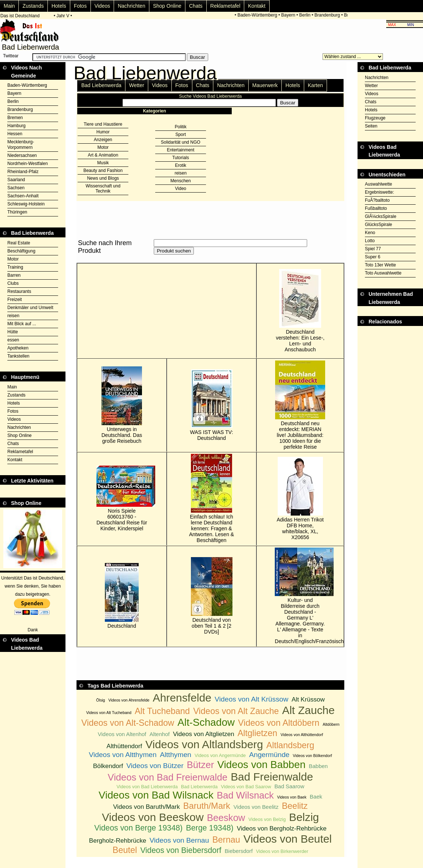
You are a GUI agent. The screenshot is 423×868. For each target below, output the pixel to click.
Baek (316, 797)
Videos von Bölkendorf (312, 756)
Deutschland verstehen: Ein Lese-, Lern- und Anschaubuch (300, 311)
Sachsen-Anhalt (23, 196)
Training (15, 267)
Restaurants (19, 291)
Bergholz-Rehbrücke (118, 841)
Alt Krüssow (308, 700)
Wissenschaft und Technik (103, 189)
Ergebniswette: (379, 192)
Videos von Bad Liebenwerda (147, 787)
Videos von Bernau (179, 840)
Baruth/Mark (207, 806)
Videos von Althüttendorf (302, 735)
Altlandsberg (290, 745)
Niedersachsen (22, 155)
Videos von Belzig (267, 819)
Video (181, 189)
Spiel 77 (373, 249)
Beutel (125, 850)
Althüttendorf (125, 746)
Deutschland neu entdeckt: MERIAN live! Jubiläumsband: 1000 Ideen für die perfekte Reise (300, 405)
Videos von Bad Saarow (246, 787)
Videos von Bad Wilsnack (156, 795)
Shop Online (167, 6)
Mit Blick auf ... (22, 324)
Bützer (200, 765)
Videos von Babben (262, 765)
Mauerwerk (265, 85)
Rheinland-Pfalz (23, 172)
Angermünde (269, 755)
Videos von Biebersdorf (181, 850)
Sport (181, 134)
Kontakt (257, 6)
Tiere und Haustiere (103, 124)
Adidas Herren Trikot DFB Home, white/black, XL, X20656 (300, 498)
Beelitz (295, 806)
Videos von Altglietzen (203, 734)
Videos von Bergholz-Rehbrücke (282, 828)
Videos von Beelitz (256, 807)
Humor (103, 132)
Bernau (226, 840)
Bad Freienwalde (272, 777)
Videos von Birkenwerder (282, 851)
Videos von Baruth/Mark (146, 807)
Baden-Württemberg (261, 15)
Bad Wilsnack (245, 795)
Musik (103, 163)
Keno (370, 233)
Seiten (371, 126)
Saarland (16, 180)
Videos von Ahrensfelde (129, 700)
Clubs (13, 283)
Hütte (13, 332)
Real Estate (19, 243)
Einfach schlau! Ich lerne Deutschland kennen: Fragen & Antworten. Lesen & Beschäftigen (211, 498)
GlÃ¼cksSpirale (381, 216)
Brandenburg (331, 15)
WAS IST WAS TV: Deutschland (212, 405)
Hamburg (16, 126)
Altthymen (176, 755)
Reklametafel (225, 6)
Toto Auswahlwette (383, 273)
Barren (14, 275)
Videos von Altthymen (123, 755)
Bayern (292, 15)
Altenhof (159, 734)
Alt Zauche (308, 710)
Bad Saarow (289, 786)
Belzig (304, 817)
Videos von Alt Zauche (236, 711)
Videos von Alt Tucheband (109, 713)
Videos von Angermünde (220, 755)
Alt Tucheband (162, 711)
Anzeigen (103, 140)
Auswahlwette (378, 184)
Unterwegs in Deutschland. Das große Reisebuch (122, 405)
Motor (13, 259)
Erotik (181, 165)
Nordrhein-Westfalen (28, 164)
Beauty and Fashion (103, 171)
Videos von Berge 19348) (138, 828)
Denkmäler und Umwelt (30, 308)
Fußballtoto (376, 208)
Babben (318, 766)
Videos (102, 6)
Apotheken (18, 348)
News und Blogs (103, 178)
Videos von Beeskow (153, 817)
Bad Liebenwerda (101, 85)
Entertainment (181, 150)
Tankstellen (18, 356)
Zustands (33, 6)
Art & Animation (103, 155)
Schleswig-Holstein (26, 204)
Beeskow (226, 818)
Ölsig (100, 700)
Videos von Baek (292, 797)
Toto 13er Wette (381, 265)
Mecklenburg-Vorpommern (21, 145)
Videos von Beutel (288, 839)
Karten (315, 85)
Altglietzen (257, 733)
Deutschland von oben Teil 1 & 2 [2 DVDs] (212, 596)
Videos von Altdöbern (279, 723)
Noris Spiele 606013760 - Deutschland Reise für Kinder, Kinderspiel (122, 498)
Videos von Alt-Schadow (128, 723)
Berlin (309, 15)
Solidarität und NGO (180, 142)
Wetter (137, 85)
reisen (13, 316)
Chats (196, 6)
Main (9, 6)
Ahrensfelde (182, 698)
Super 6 (373, 257)
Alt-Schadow (206, 722)
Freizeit (15, 300)
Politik (181, 127)
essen (13, 340)
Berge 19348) (209, 828)
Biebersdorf (239, 851)
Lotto (370, 241)
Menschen (180, 181)
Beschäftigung (21, 251)
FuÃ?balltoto (377, 200)
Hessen (15, 134)
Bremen (15, 118)
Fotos (80, 6)
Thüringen (17, 212)
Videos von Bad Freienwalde (168, 777)
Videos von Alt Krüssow (252, 699)
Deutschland (122, 596)
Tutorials (181, 158)
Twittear (11, 56)
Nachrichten (131, 6)
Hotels (59, 6)
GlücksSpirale (378, 225)
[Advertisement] (390, 344)
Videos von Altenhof (122, 734)
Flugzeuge (375, 118)
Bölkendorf (108, 766)
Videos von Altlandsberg (204, 744)
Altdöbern (331, 724)
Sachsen (16, 188)
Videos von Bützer (155, 766)
